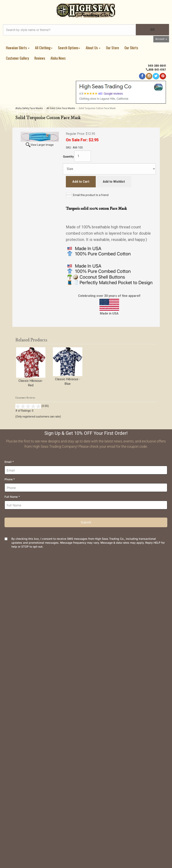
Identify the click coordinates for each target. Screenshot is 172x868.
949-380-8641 (157, 65)
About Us (93, 48)
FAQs (19, 627)
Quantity (68, 157)
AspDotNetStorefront (107, 841)
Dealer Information (28, 681)
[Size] (109, 169)
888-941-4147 (157, 69)
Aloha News (58, 58)
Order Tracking (25, 587)
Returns (21, 621)
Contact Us (23, 580)
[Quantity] (83, 156)
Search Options (69, 48)
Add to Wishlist (114, 182)
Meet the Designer (28, 674)
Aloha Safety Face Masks (29, 108)
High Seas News (27, 662)
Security (21, 640)
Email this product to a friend (91, 195)
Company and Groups (30, 687)
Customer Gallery (17, 58)
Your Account (24, 599)
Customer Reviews (28, 700)
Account (161, 39)
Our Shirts (131, 48)
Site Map (22, 693)
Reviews (40, 58)
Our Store (112, 48)
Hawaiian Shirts (18, 48)
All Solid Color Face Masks (61, 108)
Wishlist (21, 593)
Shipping (21, 615)
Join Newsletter (26, 668)
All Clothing (44, 48)
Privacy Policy (25, 634)
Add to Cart (81, 182)
